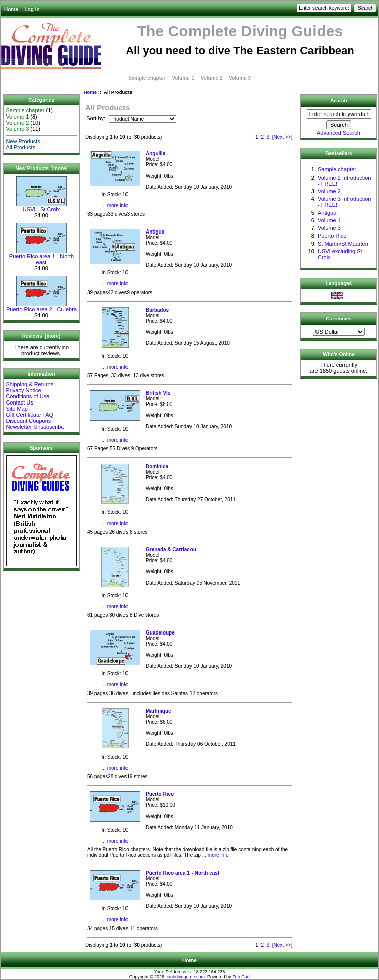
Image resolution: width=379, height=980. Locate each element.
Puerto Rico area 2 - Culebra (41, 307)
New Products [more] (41, 169)
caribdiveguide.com (185, 977)
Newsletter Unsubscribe (35, 427)
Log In (32, 9)
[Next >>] (282, 137)
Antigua (327, 213)
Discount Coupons (28, 421)
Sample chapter (147, 78)
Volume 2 (212, 78)
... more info (115, 206)
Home (11, 9)
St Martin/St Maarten (343, 244)
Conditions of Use (27, 396)
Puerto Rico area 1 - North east (41, 257)
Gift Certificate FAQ (29, 415)
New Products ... (26, 141)
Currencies (339, 319)
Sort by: (97, 119)
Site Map (16, 409)
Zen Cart (241, 977)
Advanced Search (338, 133)
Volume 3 (240, 78)
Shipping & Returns (29, 384)
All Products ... (23, 147)
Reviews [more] (42, 336)
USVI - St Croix (41, 207)
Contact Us (19, 402)
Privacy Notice (23, 390)
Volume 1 (183, 78)
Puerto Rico (332, 236)
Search (339, 101)
